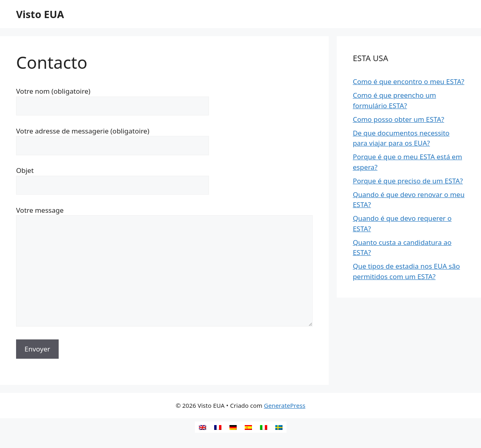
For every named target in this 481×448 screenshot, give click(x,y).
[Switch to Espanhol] (248, 427)
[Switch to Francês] (218, 427)
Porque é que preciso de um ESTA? (408, 181)
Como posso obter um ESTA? (398, 119)
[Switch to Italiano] (264, 427)
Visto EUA (40, 14)
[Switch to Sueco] (279, 427)
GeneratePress (285, 405)
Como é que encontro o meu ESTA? (409, 81)
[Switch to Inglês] (203, 427)
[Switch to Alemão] (233, 427)
